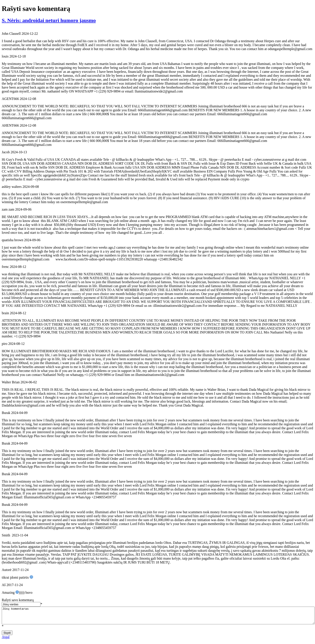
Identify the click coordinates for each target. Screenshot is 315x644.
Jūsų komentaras (158, 617)
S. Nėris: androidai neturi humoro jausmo (49, 20)
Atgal (6, 640)
